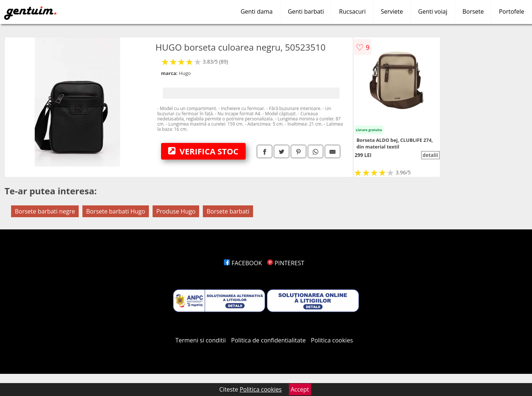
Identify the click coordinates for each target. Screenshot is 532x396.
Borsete (473, 11)
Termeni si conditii (201, 340)
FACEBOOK (243, 263)
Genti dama (257, 11)
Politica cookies (332, 340)
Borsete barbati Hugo (116, 211)
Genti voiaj (433, 11)
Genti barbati (306, 11)
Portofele (511, 11)
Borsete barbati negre (45, 211)
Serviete (392, 11)
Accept (300, 389)
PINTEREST (286, 263)
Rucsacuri (352, 11)
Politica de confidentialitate (269, 340)
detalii (430, 155)
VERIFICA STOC (203, 151)
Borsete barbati (228, 211)
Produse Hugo (176, 211)
